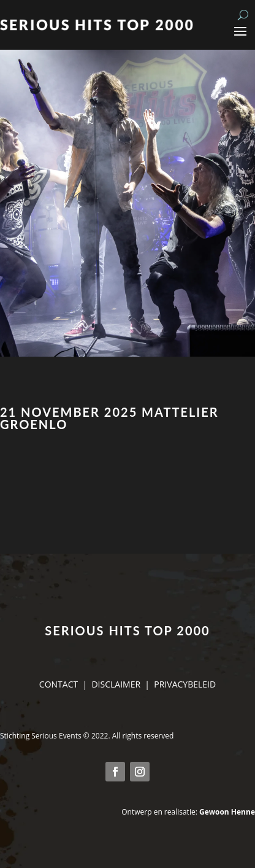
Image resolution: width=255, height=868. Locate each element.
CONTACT (59, 684)
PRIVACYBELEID (185, 684)
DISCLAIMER (116, 684)
